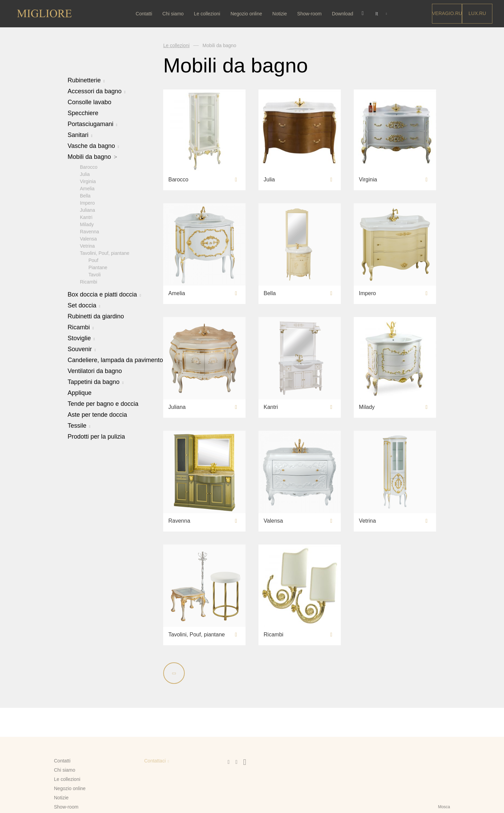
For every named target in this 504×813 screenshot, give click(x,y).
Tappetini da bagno (96, 382)
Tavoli (95, 274)
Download (344, 14)
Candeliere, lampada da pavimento (115, 360)
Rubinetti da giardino (96, 316)
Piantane (98, 267)
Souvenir (82, 349)
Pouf (93, 260)
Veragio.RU (447, 13)
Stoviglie (81, 338)
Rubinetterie (86, 80)
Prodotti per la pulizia (96, 436)
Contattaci (155, 761)
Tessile (79, 425)
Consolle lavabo (89, 102)
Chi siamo (174, 14)
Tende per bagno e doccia (103, 403)
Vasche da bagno (93, 146)
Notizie (281, 14)
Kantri (86, 217)
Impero (87, 203)
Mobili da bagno (92, 157)
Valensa (88, 238)
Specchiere (83, 113)
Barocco (89, 167)
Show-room (311, 14)
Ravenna (89, 231)
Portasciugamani (93, 124)
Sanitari (80, 135)
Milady (87, 224)
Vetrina (87, 246)
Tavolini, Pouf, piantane (105, 253)
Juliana (87, 210)
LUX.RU (477, 13)
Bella (85, 195)
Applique (80, 392)
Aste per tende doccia (97, 414)
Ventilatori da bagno (95, 371)
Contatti (145, 14)
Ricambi (89, 281)
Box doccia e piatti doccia (104, 294)
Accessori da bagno (97, 91)
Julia (85, 174)
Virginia (88, 181)
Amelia (87, 188)
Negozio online (248, 14)
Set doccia (84, 305)
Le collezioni (208, 14)
